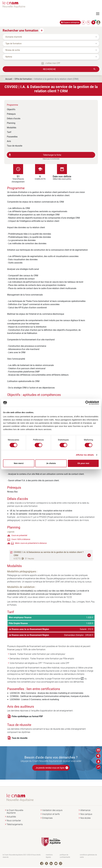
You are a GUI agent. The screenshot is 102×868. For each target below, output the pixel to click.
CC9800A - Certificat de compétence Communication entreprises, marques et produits (50, 696)
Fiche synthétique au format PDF (27, 716)
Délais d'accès (14, 118)
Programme (12, 105)
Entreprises (47, 818)
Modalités (12, 127)
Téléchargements (15, 824)
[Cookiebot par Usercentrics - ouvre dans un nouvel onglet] (87, 403)
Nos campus (86, 814)
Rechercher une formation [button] (20, 30)
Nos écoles (85, 818)
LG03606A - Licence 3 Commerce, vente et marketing (34, 699)
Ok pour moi (83, 463)
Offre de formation (23, 79)
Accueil (9, 79)
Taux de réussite (15, 146)
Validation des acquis (52, 810)
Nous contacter (14, 821)
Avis (9, 141)
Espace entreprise (71, 22)
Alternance (85, 810)
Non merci (19, 463)
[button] (90, 555)
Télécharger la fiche (35, 155)
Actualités (11, 817)
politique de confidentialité (65, 856)
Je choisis (51, 463)
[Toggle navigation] (99, 14)
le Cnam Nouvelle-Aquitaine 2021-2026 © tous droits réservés (22, 856)
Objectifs (11, 109)
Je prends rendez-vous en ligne (52, 768)
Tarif (9, 132)
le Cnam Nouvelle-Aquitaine (15, 812)
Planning (11, 123)
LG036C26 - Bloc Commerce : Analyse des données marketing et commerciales (47, 693)
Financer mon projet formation (68, 679)
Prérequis (11, 114)
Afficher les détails (85, 455)
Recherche (49, 69)
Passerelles (12, 137)
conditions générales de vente (88, 856)
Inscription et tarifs (51, 814)
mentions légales (49, 856)
